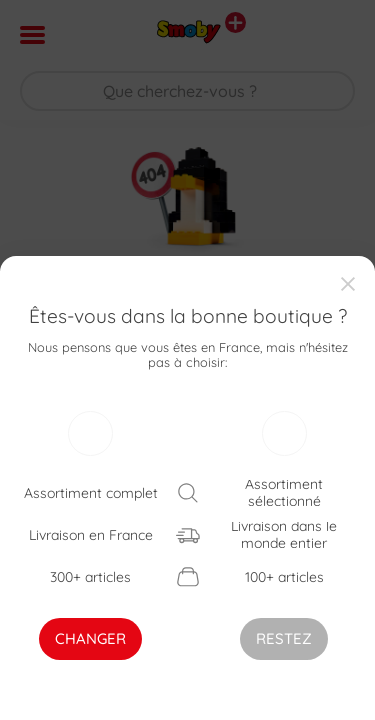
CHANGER (90, 638)
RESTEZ (284, 638)
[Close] (349, 281)
